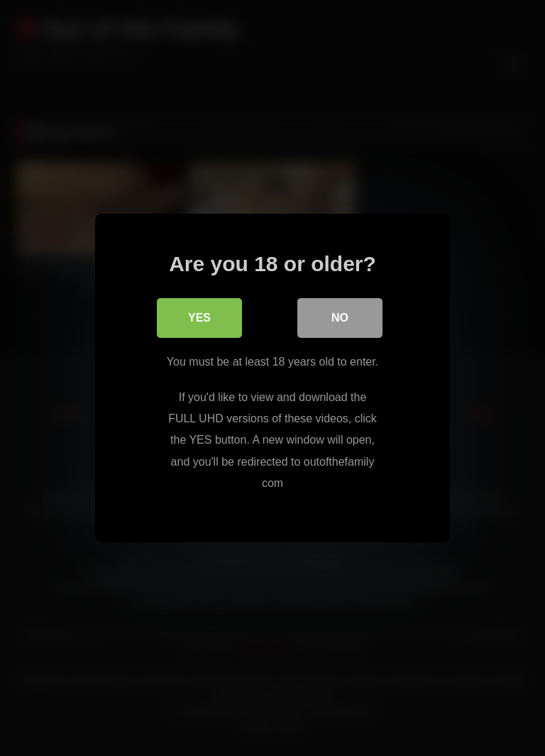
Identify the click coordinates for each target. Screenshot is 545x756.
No (340, 318)
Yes (199, 318)
